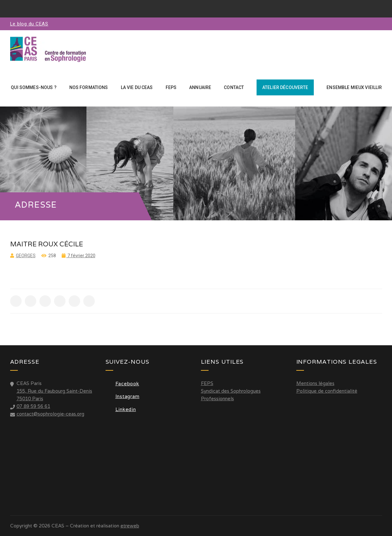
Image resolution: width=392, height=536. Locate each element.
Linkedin (121, 409)
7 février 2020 (81, 256)
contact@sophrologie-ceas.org (50, 414)
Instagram (123, 396)
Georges (26, 256)
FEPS (207, 383)
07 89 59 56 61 (33, 406)
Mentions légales (315, 383)
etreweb (130, 526)
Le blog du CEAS (29, 24)
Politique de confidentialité (327, 391)
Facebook (122, 384)
